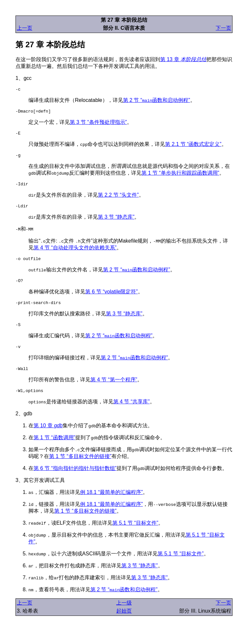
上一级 (124, 615)
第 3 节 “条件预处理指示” (98, 124)
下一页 (223, 28)
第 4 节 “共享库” (132, 414)
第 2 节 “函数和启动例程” (157, 101)
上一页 (25, 28)
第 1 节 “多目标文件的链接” (80, 469)
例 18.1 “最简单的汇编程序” (112, 505)
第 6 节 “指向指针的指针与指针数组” (75, 481)
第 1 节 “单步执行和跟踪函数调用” (180, 177)
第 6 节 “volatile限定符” (112, 299)
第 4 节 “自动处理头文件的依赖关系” (75, 253)
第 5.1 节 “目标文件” (135, 535)
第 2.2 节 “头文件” (118, 200)
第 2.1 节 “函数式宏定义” (193, 147)
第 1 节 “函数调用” (54, 450)
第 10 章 (48, 438)
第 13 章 (183, 59)
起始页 (124, 623)
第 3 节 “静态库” (116, 223)
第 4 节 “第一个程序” (114, 391)
